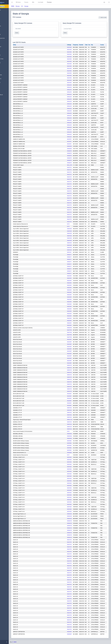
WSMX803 (69, 453)
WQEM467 (69, 632)
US (34, 6)
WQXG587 (69, 339)
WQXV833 (69, 47)
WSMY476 (69, 365)
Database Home (6, 10)
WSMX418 (69, 521)
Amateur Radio (6, 67)
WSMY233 (69, 422)
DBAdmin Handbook (7, 95)
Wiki (45, 2)
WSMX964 (69, 434)
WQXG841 (69, 394)
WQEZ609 (69, 276)
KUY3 (68, 224)
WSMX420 (69, 514)
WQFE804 (69, 441)
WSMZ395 (69, 328)
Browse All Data (6, 34)
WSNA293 (69, 85)
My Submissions (6, 26)
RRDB (24, 6)
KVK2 (68, 431)
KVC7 (68, 455)
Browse (29, 6)
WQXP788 (69, 330)
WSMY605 (69, 229)
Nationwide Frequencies (8, 38)
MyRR (4, 14)
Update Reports (6, 83)
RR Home (30, 2)
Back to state (103, 17)
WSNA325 (69, 104)
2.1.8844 (26, 642)
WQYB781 (69, 139)
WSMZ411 (69, 255)
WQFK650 (69, 457)
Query (29, 33)
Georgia (38, 6)
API (3, 99)
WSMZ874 (69, 151)
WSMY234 (69, 424)
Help (3, 102)
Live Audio (52, 2)
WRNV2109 (70, 420)
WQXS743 (69, 540)
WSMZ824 (69, 146)
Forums (38, 2)
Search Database (6, 47)
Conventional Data (7, 75)
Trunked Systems (7, 79)
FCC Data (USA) (6, 63)
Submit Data (5, 22)
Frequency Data (6, 55)
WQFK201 (69, 252)
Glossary (4, 91)
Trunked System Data (8, 59)
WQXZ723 (69, 167)
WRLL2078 (70, 165)
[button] (104, 2)
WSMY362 (69, 408)
